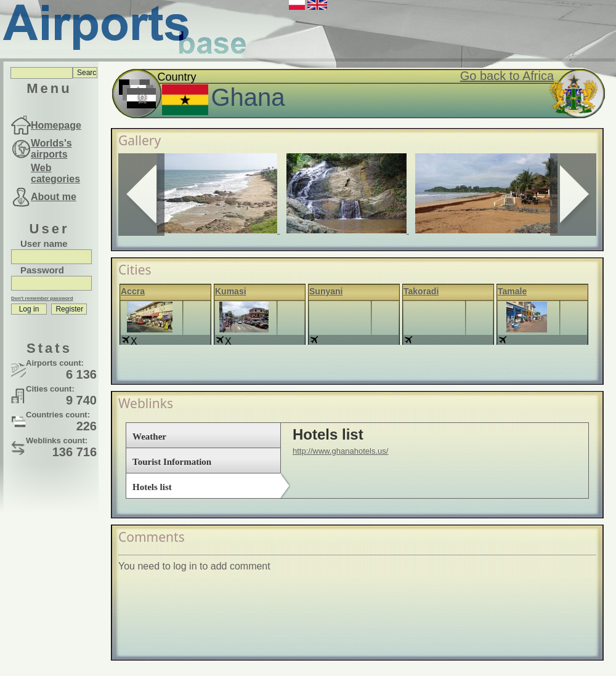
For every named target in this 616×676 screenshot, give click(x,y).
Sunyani (326, 291)
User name (44, 243)
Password (42, 270)
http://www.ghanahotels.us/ (340, 451)
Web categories (55, 173)
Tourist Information (172, 462)
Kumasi (231, 291)
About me (54, 197)
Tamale (512, 291)
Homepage (56, 125)
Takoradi (421, 291)
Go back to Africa (507, 76)
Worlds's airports (51, 149)
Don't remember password (42, 298)
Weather (149, 437)
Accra (133, 291)
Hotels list (152, 487)
